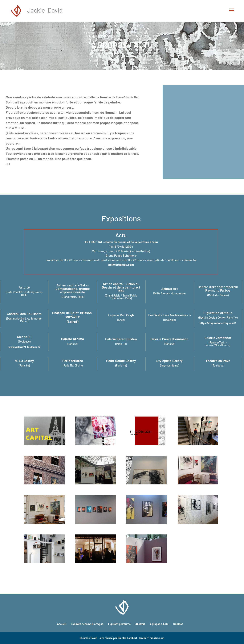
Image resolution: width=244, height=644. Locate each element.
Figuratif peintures (119, 624)
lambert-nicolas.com (152, 638)
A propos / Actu (159, 624)
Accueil (62, 624)
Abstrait (140, 624)
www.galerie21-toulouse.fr (24, 347)
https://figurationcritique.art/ (218, 323)
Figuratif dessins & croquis (87, 624)
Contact (178, 624)
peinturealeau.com (121, 264)
